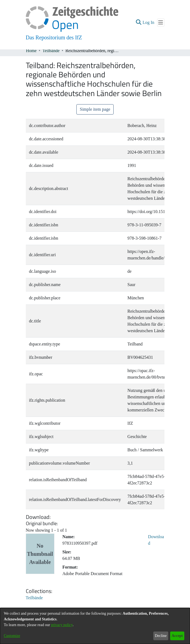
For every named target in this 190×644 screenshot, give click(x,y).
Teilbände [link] (51, 51)
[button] (138, 23)
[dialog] (95, 626)
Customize (12, 636)
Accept (177, 636)
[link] (34, 598)
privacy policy (62, 625)
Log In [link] (149, 22)
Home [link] (31, 51)
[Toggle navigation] (161, 23)
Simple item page (95, 109)
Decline (161, 636)
